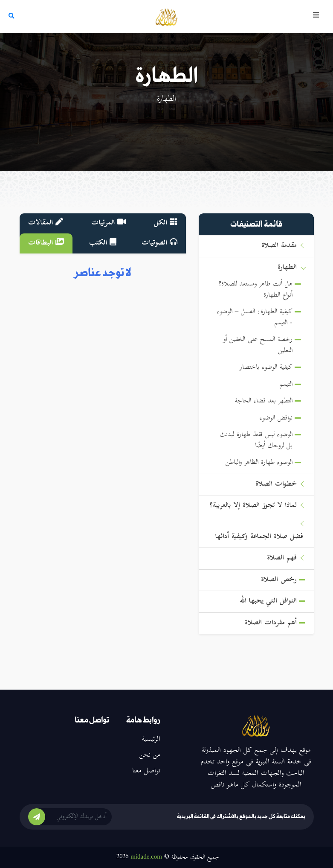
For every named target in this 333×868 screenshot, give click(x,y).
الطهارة (287, 268)
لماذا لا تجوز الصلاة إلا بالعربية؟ (253, 506)
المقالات (46, 223)
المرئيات (109, 223)
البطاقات (46, 243)
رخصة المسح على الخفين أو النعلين (258, 345)
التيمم (286, 385)
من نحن (150, 755)
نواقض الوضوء (276, 418)
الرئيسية (151, 740)
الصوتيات (159, 243)
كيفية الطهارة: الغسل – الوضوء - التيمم (255, 318)
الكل (166, 223)
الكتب (103, 243)
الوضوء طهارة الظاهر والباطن (259, 463)
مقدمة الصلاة (279, 246)
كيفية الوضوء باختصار (266, 368)
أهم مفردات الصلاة (271, 623)
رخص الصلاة (279, 580)
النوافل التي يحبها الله (268, 601)
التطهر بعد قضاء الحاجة (264, 401)
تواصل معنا (146, 771)
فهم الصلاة (282, 558)
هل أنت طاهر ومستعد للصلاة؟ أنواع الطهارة (255, 290)
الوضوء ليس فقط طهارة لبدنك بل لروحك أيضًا (256, 441)
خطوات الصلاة (276, 485)
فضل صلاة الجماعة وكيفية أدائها (259, 537)
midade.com (146, 856)
